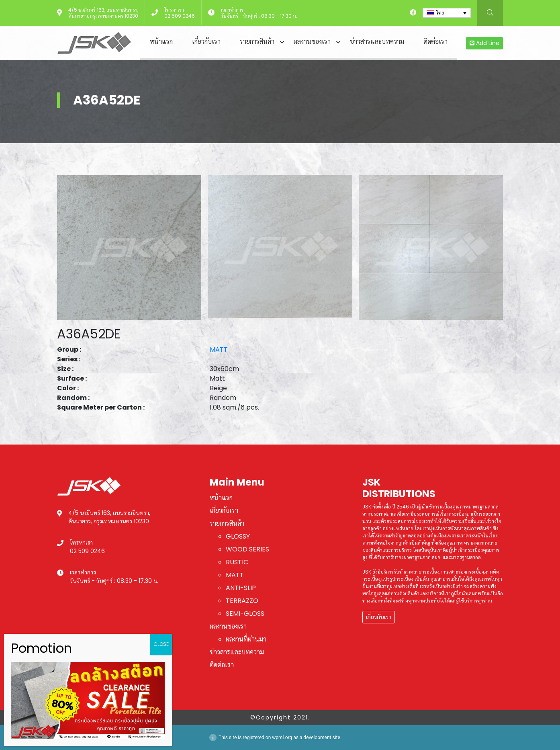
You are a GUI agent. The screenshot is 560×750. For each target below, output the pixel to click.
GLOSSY (238, 536)
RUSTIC (237, 562)
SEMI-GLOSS (245, 614)
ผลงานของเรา (312, 42)
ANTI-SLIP (241, 588)
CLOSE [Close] (161, 644)
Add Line (484, 43)
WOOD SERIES (247, 549)
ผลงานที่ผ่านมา (246, 639)
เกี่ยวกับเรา (206, 42)
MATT (219, 349)
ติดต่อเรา (435, 42)
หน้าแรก (161, 42)
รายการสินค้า (257, 42)
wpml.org (282, 738)
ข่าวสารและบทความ (377, 42)
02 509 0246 (180, 16)
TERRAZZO (242, 601)
